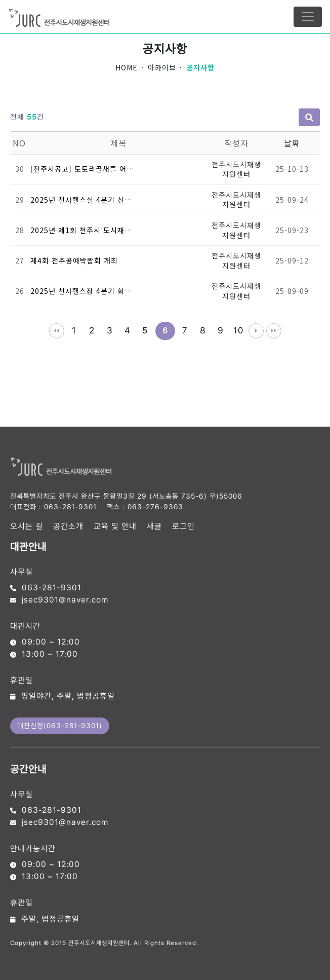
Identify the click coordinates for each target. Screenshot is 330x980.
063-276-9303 (155, 507)
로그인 (183, 526)
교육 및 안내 (115, 526)
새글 (154, 526)
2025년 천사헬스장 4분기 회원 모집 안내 (98, 291)
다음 (256, 331)
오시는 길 (27, 526)
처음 (57, 331)
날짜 (292, 143)
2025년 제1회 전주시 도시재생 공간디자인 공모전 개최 (121, 230)
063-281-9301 (70, 507)
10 (238, 330)
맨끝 (274, 331)
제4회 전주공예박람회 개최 (74, 260)
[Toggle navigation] (308, 17)
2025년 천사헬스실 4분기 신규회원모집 (95, 200)
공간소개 (68, 526)
